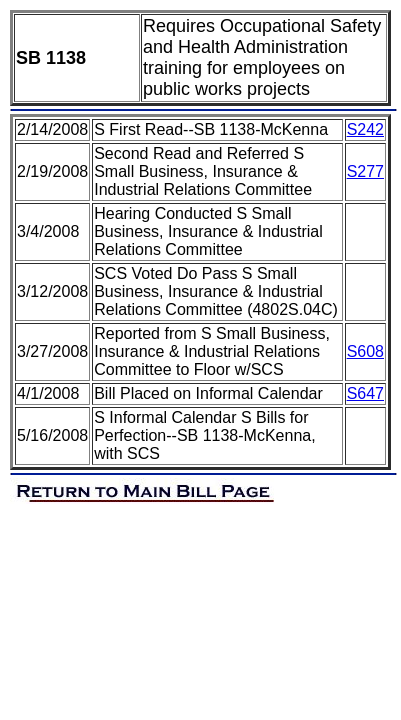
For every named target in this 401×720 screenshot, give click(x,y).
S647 (365, 393)
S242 (365, 129)
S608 (365, 351)
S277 (365, 171)
